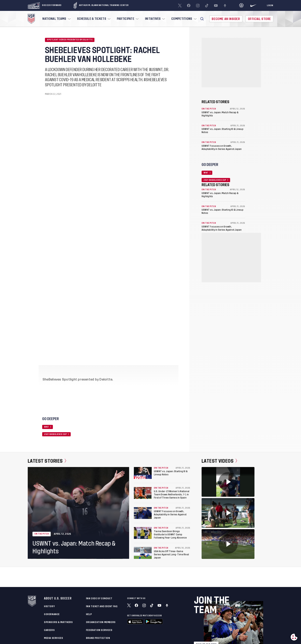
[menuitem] (56, 19)
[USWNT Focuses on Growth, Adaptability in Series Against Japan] (143, 513)
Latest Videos (219, 461)
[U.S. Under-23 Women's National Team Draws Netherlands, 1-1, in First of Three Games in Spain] (143, 493)
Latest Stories (47, 461)
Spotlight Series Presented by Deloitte (70, 40)
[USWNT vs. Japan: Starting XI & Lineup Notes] (143, 473)
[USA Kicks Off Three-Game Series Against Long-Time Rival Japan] (143, 553)
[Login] (270, 6)
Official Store (259, 19)
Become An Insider (226, 19)
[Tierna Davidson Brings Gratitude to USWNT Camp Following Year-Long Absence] (143, 533)
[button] (202, 19)
